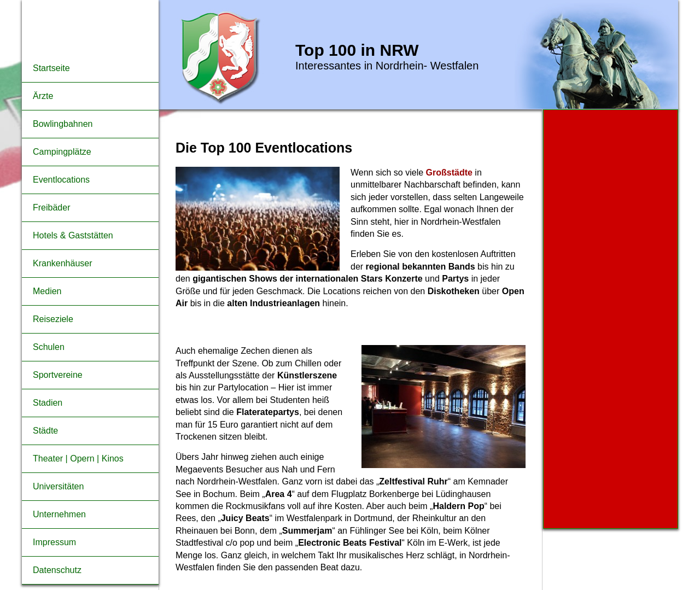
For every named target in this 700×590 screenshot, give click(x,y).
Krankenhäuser (63, 263)
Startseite (51, 68)
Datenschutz (57, 570)
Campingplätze (62, 152)
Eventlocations (61, 180)
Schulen (49, 347)
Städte (45, 431)
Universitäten (58, 486)
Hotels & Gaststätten (73, 235)
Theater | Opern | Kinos (78, 458)
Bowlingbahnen (63, 124)
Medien (47, 291)
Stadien (48, 403)
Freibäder (51, 208)
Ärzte (43, 96)
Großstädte (451, 173)
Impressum (54, 542)
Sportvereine (58, 375)
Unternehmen (59, 514)
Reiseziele (53, 319)
